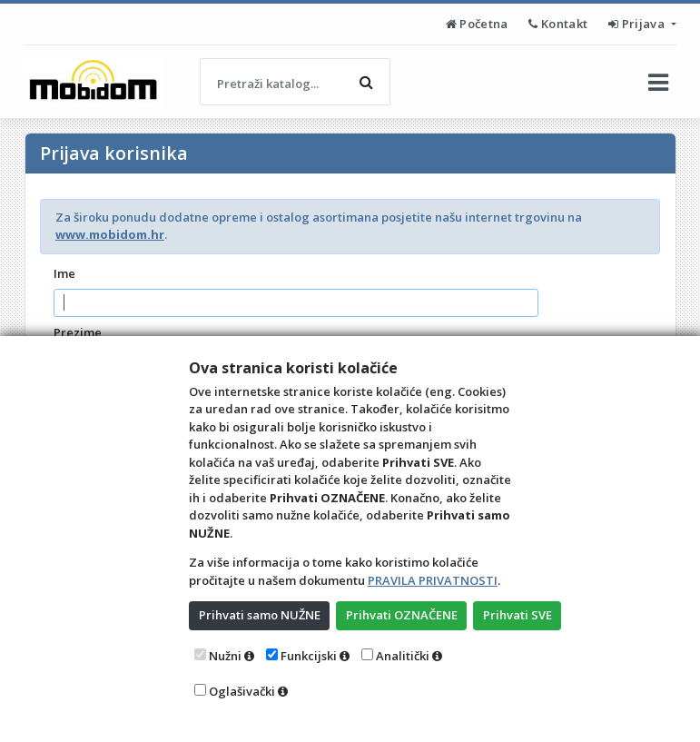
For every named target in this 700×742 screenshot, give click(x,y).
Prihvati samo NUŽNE (260, 615)
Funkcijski (309, 656)
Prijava (638, 24)
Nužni (225, 656)
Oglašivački (242, 691)
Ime (64, 273)
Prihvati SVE (518, 615)
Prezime (78, 332)
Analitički (403, 656)
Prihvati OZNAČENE (402, 615)
